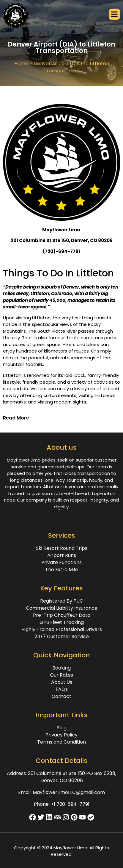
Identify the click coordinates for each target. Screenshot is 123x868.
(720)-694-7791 (61, 251)
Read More (16, 418)
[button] (61, 418)
